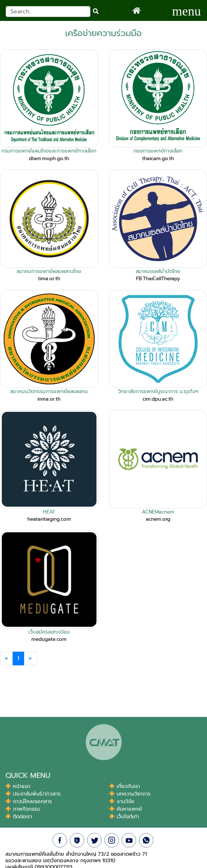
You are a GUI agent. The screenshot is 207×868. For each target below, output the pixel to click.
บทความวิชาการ (130, 794)
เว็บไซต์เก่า (124, 817)
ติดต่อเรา (19, 817)
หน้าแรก (18, 786)
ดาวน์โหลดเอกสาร (29, 801)
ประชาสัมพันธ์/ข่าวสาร (33, 794)
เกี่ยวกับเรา (125, 786)
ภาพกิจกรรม (23, 809)
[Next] (30, 658)
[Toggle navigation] (186, 10)
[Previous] (6, 658)
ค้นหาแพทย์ (125, 809)
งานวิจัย (122, 801)
